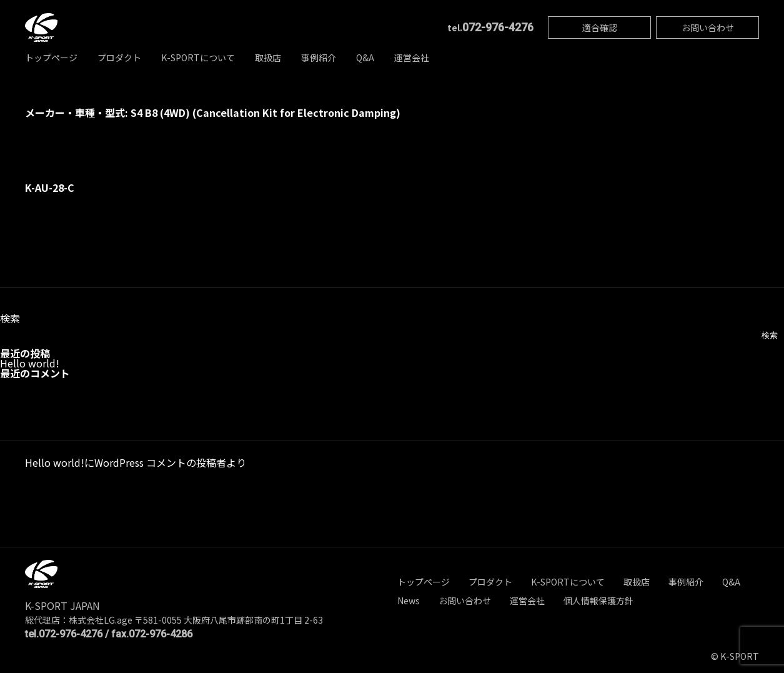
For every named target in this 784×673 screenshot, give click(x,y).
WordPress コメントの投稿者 (160, 462)
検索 (10, 318)
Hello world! (30, 363)
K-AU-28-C (50, 187)
